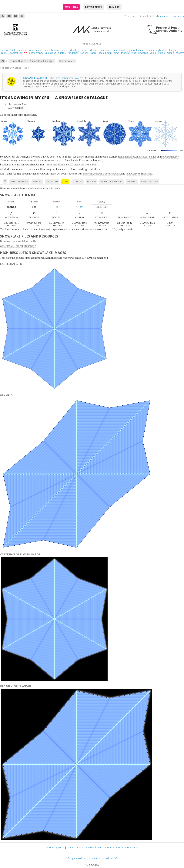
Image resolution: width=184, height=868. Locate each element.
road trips (73, 53)
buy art (114, 7)
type (134, 53)
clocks (31, 50)
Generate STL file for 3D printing (18, 246)
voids (153, 53)
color (39, 50)
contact (71, 848)
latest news (94, 7)
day (5, 50)
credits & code (150, 181)
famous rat (119, 50)
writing (170, 53)
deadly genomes (79, 50)
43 (57, 207)
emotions (106, 50)
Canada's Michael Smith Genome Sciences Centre (103, 848)
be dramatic (163, 16)
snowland (52, 181)
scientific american (112, 181)
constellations (51, 50)
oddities (78, 181)
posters (92, 181)
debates (95, 50)
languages (175, 50)
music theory (17, 53)
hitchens (149, 50)
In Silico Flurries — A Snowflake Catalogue (32, 61)
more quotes (177, 16)
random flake (15, 188)
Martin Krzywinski (55, 848)
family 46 (76, 160)
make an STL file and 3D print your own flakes (72, 165)
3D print (132, 181)
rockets (84, 53)
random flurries (127, 157)
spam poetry (105, 53)
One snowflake (67, 61)
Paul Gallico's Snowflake (139, 174)
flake (65, 181)
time (117, 53)
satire (93, 53)
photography (36, 53)
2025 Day (71, 7)
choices (21, 50)
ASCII (13, 50)
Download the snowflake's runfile (18, 241)
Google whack (75, 858)
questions (51, 53)
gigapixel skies (135, 50)
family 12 (61, 160)
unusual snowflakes (28, 160)
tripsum (125, 53)
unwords (143, 53)
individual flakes (170, 157)
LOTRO (4, 53)
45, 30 (79, 207)
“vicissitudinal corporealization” (100, 858)
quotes (62, 53)
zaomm (180, 53)
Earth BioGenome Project (68, 78)
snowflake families (146, 157)
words (161, 53)
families (37, 181)
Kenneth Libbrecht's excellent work (102, 174)
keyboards (161, 50)
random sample (19, 181)
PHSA (135, 848)
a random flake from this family (43, 188)
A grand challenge (36, 78)
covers (65, 50)
